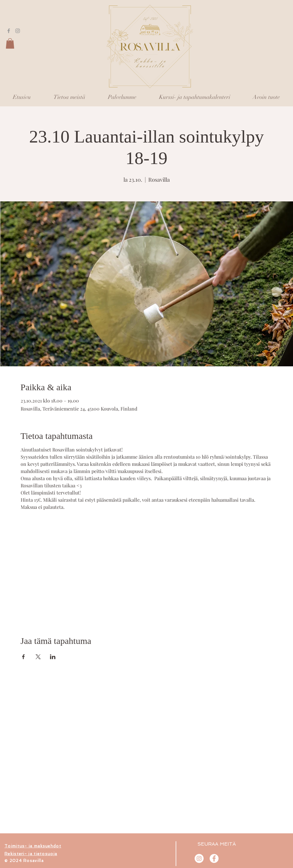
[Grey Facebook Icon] (9, 31)
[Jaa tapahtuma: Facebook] (23, 657)
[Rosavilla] (214, 858)
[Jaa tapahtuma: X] (38, 657)
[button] (10, 43)
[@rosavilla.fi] (199, 858)
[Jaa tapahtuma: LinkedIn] (53, 657)
